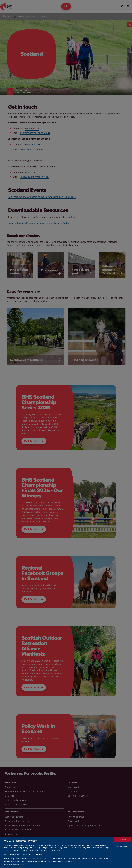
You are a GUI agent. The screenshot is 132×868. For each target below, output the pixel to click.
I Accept (123, 841)
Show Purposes (123, 849)
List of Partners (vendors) (14, 866)
